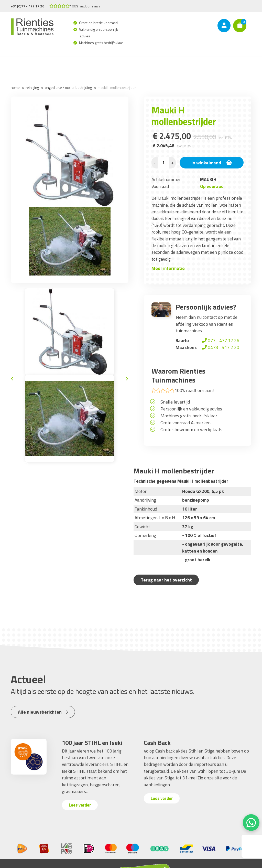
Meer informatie (168, 268)
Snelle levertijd (175, 402)
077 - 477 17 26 (220, 340)
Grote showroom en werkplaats (191, 430)
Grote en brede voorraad (99, 23)
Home (15, 87)
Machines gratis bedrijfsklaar (101, 43)
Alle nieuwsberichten (44, 712)
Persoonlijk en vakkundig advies (191, 409)
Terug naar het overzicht (167, 580)
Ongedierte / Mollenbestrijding (68, 87)
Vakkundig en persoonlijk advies (99, 33)
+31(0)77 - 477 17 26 (28, 6)
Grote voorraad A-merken (185, 423)
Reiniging (32, 87)
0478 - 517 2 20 (220, 347)
